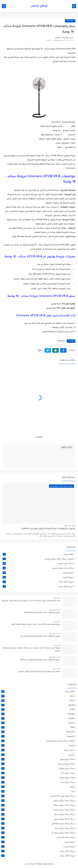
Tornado (38, 714)
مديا (38, 791)
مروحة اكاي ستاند (38, 582)
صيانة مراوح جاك (38, 773)
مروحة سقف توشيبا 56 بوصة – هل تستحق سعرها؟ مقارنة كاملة (36, 624)
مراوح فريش (38, 572)
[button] (63, 350)
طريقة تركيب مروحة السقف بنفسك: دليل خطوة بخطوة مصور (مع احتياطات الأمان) (31, 650)
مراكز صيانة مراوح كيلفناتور (38, 823)
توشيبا (38, 745)
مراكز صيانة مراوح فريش (38, 568)
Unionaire (70, 21)
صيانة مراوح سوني (38, 777)
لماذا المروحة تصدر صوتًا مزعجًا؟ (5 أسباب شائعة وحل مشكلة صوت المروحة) (31, 601)
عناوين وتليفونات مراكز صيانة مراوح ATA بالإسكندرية (40, 636)
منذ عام (56, 598)
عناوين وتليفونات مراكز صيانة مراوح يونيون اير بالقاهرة (40, 660)
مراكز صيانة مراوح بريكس (38, 800)
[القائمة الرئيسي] (74, 6)
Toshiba (38, 718)
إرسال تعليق (67, 447)
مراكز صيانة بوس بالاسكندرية (38, 796)
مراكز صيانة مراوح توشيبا (38, 810)
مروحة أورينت (38, 577)
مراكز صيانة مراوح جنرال (38, 814)
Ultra (38, 727)
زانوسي (38, 754)
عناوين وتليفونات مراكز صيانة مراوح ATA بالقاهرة (42, 613)
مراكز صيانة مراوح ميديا (38, 828)
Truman (38, 723)
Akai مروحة (38, 554)
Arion (38, 696)
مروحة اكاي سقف (38, 586)
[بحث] (4, 6)
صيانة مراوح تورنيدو (38, 764)
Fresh (38, 700)
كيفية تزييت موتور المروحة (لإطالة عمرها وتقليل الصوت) (39, 672)
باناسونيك (38, 736)
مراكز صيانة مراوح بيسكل (38, 805)
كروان (38, 787)
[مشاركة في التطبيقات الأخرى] (40, 350)
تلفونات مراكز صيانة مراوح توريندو (38, 559)
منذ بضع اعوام (69, 526)
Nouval (38, 705)
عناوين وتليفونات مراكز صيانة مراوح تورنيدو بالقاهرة (48, 529)
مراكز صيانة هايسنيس (38, 837)
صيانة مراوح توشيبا (38, 563)
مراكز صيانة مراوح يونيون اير (38, 833)
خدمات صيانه (38, 750)
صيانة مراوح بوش (38, 759)
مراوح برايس (39, 6)
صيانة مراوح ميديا (38, 782)
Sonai (38, 709)
